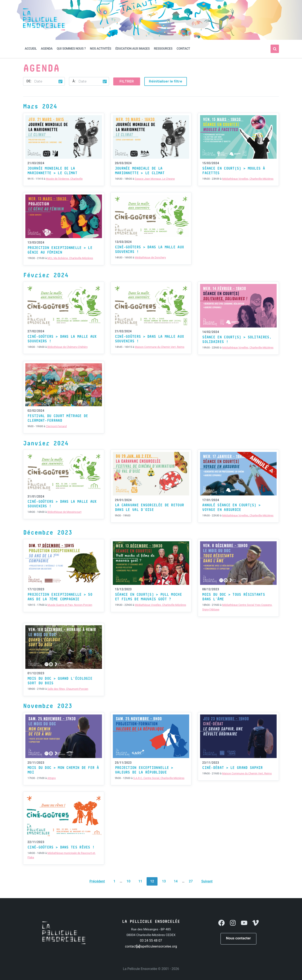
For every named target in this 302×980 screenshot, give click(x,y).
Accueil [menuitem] (31, 49)
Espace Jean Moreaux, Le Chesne (155, 179)
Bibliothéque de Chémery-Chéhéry (68, 347)
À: (74, 81)
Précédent (97, 881)
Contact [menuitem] (183, 49)
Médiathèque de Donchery (150, 257)
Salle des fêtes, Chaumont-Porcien (68, 689)
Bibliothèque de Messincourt (64, 512)
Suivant (207, 881)
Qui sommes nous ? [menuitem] (71, 49)
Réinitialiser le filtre (166, 81)
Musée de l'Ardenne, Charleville (64, 179)
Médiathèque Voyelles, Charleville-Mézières (248, 179)
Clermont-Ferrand (56, 426)
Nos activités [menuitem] (101, 49)
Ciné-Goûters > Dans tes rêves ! (61, 847)
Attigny (52, 778)
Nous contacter (238, 938)
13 (164, 881)
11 (140, 881)
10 (129, 881)
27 (191, 881)
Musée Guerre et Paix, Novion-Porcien (70, 605)
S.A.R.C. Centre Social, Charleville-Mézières (159, 778)
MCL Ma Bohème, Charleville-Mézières (70, 258)
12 (152, 881)
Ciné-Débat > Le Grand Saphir (232, 768)
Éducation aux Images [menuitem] (133, 49)
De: (29, 81)
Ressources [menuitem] (163, 49)
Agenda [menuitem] (47, 49)
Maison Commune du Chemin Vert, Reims (159, 347)
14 (176, 881)
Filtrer (127, 81)
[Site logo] (44, 29)
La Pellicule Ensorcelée (140, 969)
